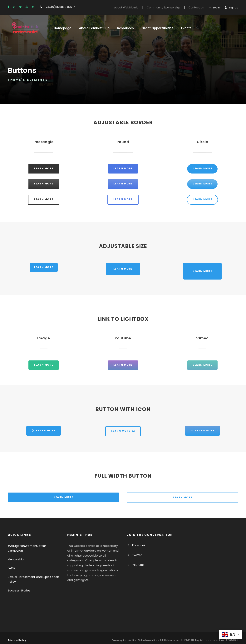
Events (180, 28)
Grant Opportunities (152, 28)
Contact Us (198, 7)
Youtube (137, 565)
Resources (122, 28)
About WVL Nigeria (134, 7)
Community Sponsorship (168, 7)
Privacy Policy (17, 635)
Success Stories (18, 586)
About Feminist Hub (92, 28)
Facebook (138, 545)
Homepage (62, 28)
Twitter (136, 555)
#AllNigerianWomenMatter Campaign (31, 546)
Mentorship (15, 555)
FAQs (11, 563)
